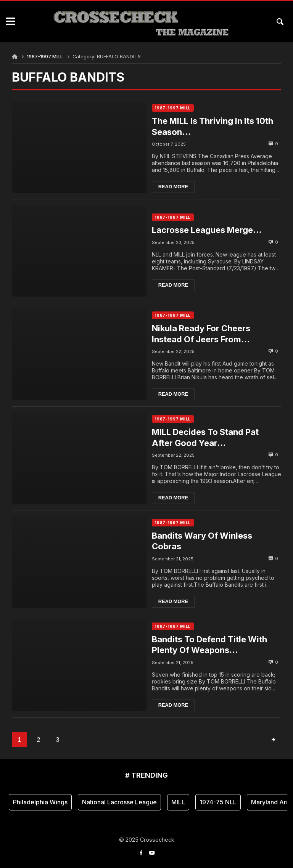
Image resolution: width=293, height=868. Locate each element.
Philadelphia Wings (40, 802)
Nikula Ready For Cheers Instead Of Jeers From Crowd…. (204, 334)
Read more (176, 187)
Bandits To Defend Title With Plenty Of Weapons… (212, 645)
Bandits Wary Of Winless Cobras (205, 541)
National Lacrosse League (119, 802)
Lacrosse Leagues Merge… (209, 230)
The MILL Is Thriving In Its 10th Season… (215, 126)
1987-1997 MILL (45, 57)
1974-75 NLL (218, 802)
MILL (178, 802)
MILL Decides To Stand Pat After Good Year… (208, 437)
